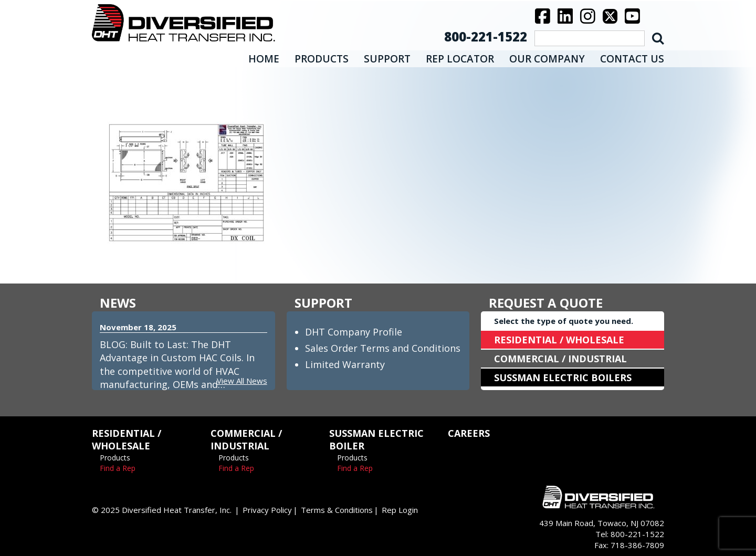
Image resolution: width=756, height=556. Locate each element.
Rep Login (400, 510)
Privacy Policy (267, 510)
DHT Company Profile (354, 332)
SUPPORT (387, 59)
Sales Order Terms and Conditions (383, 348)
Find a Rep (118, 468)
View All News (242, 381)
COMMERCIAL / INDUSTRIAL (560, 359)
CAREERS (469, 433)
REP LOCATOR (460, 59)
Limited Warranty (345, 364)
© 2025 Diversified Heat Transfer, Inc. (162, 510)
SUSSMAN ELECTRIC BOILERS (563, 377)
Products (115, 458)
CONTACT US (632, 59)
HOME (264, 59)
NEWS (118, 303)
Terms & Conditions (337, 510)
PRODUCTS (322, 59)
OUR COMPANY (547, 59)
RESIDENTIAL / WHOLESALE (559, 340)
